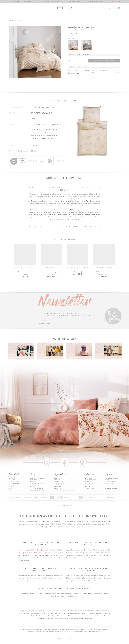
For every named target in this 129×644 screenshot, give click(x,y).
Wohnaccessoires (15, 483)
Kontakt (33, 487)
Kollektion (13, 480)
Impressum (58, 487)
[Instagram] (116, 73)
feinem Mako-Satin (58, 550)
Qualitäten (13, 485)
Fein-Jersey (96, 550)
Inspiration (116, 16)
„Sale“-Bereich (75, 611)
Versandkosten (69, 505)
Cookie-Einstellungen (37, 490)
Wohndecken (53, 593)
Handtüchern (78, 578)
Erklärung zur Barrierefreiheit (65, 490)
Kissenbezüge (57, 16)
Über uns (12, 478)
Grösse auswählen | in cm (79, 55)
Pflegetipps (34, 480)
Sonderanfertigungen (38, 478)
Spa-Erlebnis (88, 581)
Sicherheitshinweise (37, 488)
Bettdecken (57, 575)
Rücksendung (59, 485)
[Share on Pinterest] (119, 71)
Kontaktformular (111, 488)
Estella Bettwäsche (42, 550)
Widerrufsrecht (60, 483)
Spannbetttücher (29, 16)
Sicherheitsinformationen (60, 229)
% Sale (90, 16)
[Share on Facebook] (116, 71)
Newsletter (34, 482)
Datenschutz (59, 488)
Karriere (12, 487)
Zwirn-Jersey (88, 550)
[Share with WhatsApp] (119, 73)
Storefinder (34, 485)
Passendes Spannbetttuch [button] (79, 66)
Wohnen (82, 16)
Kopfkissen (21, 578)
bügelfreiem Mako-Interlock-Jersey (32, 553)
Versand (57, 480)
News (11, 488)
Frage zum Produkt (75, 71)
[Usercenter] (115, 8)
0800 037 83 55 (116, 1)
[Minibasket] (119, 8)
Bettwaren (44, 16)
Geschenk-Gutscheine (37, 483)
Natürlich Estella (15, 482)
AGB (56, 478)
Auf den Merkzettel (75, 73)
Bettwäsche (13, 16)
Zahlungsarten (59, 482)
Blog (11, 490)
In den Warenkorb (104, 61)
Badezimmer (70, 16)
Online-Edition (102, 16)
